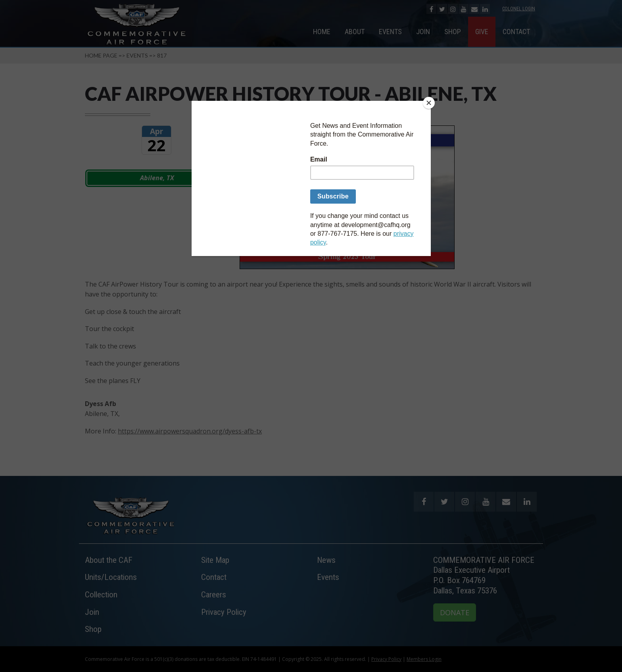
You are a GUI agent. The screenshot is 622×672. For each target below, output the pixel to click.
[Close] (429, 103)
